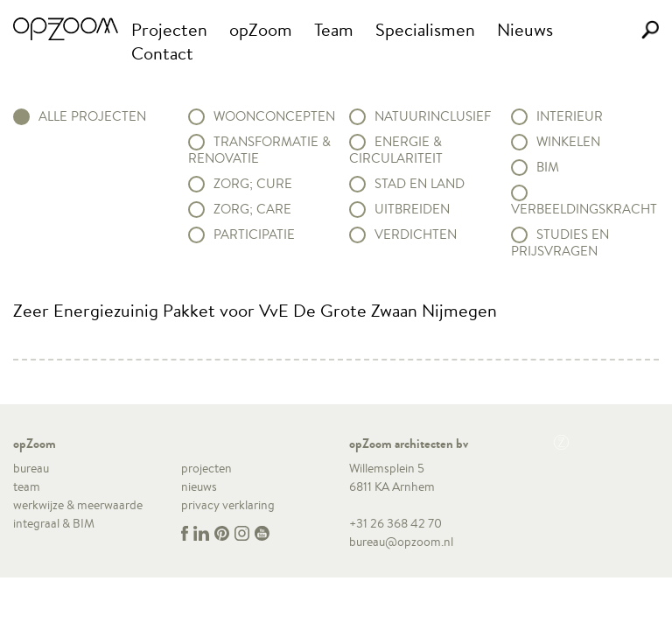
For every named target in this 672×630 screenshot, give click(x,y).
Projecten (169, 29)
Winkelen (568, 142)
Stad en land (420, 184)
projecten (206, 468)
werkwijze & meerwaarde (78, 505)
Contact (162, 53)
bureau (31, 468)
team (27, 486)
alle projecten (92, 116)
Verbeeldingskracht (584, 209)
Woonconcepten (274, 116)
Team (334, 29)
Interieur (570, 116)
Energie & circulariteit (396, 150)
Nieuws (525, 29)
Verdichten (416, 234)
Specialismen (425, 29)
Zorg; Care (252, 209)
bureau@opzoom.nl (401, 542)
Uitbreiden (412, 209)
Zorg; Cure (253, 184)
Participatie (254, 234)
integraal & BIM (54, 523)
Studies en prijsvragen (560, 243)
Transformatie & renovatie (259, 150)
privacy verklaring (228, 505)
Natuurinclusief (433, 116)
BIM (548, 167)
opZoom (261, 29)
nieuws (199, 486)
